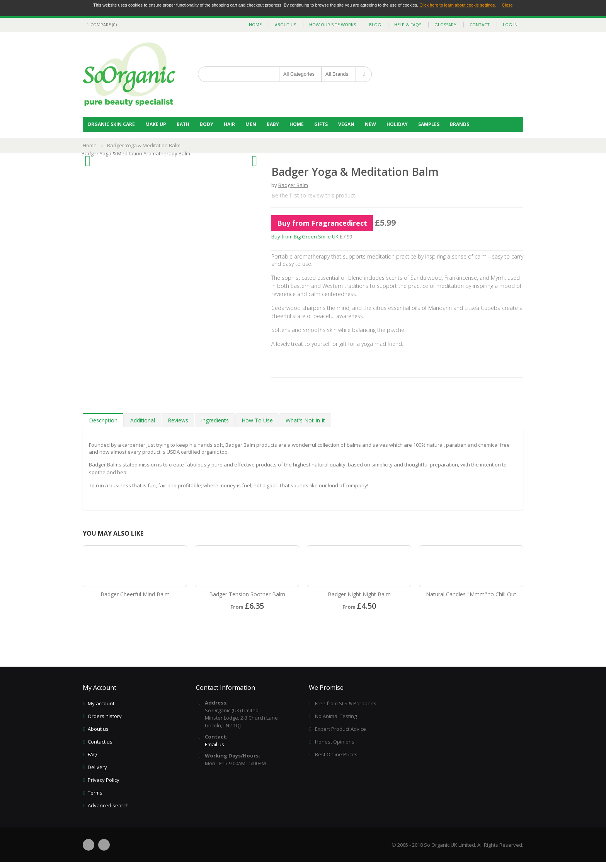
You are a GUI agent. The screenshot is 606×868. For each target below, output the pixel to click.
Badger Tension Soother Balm (247, 594)
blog (375, 25)
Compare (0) (101, 25)
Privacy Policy (104, 780)
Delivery (97, 767)
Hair (229, 124)
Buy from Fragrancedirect (322, 223)
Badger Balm (293, 185)
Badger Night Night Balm (359, 594)
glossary (445, 25)
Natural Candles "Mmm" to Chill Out (471, 594)
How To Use (257, 420)
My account (101, 703)
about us (285, 25)
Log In (510, 25)
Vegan (346, 124)
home (255, 25)
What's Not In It (305, 420)
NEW (370, 124)
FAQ (92, 754)
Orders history (105, 716)
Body (207, 124)
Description (103, 420)
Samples (429, 124)
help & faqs (408, 25)
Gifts (321, 124)
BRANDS (460, 124)
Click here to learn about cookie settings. (458, 5)
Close (507, 5)
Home (297, 124)
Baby (273, 124)
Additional (143, 420)
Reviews (178, 420)
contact (480, 25)
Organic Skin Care (111, 124)
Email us (214, 744)
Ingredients (215, 420)
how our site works (333, 25)
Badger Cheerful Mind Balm (135, 594)
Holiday (397, 124)
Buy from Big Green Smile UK (305, 237)
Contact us (100, 742)
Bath (183, 124)
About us (98, 729)
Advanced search (108, 805)
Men (251, 124)
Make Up (156, 124)
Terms (95, 793)
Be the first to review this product (313, 195)
